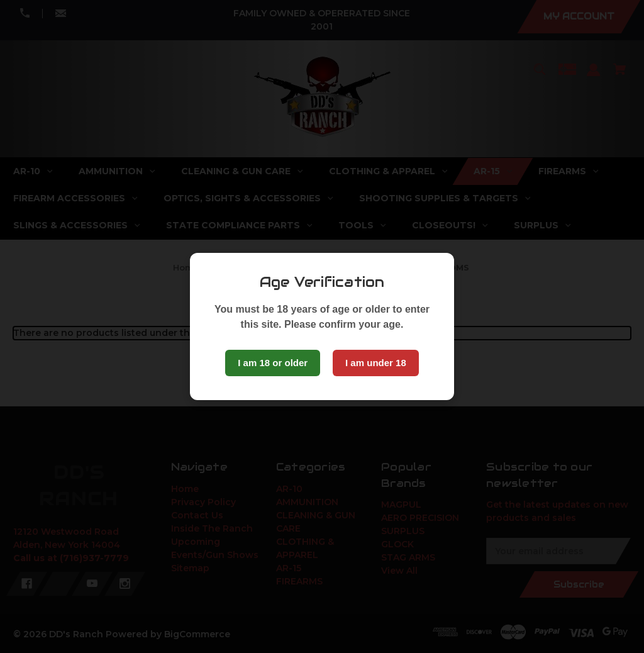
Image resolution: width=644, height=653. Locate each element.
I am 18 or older (273, 363)
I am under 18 (376, 363)
